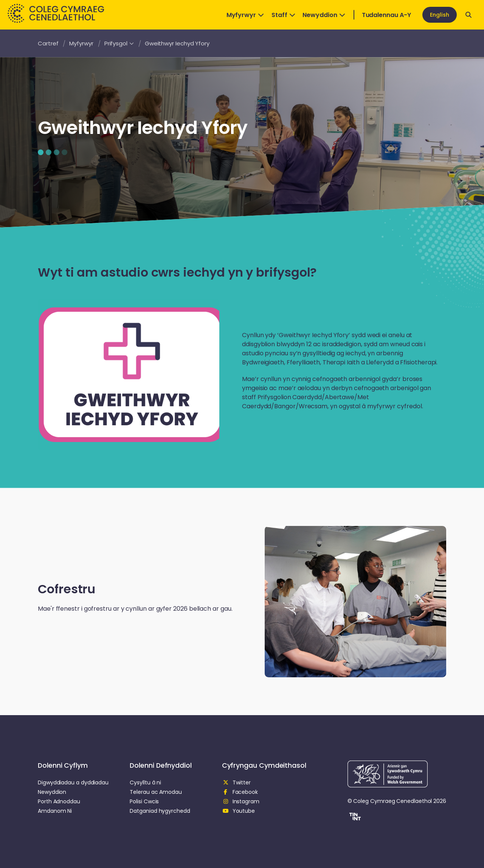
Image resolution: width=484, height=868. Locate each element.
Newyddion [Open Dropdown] (324, 15)
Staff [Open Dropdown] (283, 15)
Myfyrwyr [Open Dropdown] (245, 15)
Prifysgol (119, 43)
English (440, 15)
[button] (354, 818)
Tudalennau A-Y (386, 15)
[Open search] (468, 15)
